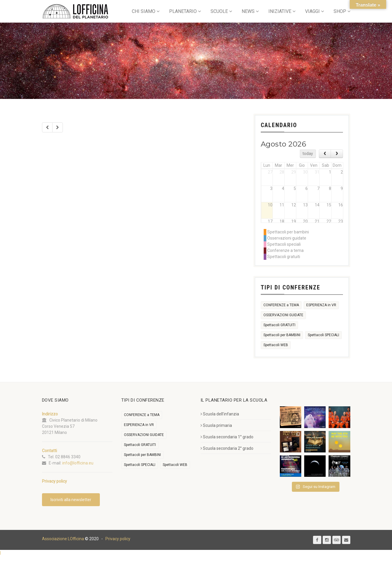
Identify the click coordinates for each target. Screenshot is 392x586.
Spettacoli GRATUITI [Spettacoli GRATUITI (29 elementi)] (279, 325)
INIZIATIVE (280, 11)
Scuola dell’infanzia (220, 414)
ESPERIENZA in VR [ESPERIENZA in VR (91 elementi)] (321, 305)
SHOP (340, 11)
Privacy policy (118, 539)
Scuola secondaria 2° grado (227, 448)
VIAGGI (312, 11)
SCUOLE (219, 11)
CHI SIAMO (144, 11)
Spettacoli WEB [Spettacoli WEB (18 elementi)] (276, 345)
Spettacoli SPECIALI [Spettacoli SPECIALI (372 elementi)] (323, 335)
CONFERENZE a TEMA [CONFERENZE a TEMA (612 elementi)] (281, 305)
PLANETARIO (183, 11)
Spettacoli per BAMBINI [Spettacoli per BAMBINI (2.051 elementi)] (282, 335)
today (308, 154)
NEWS (248, 11)
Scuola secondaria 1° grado (227, 437)
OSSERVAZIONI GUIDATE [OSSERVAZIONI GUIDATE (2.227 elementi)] (283, 315)
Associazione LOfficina (63, 539)
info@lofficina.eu (78, 463)
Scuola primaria (216, 425)
